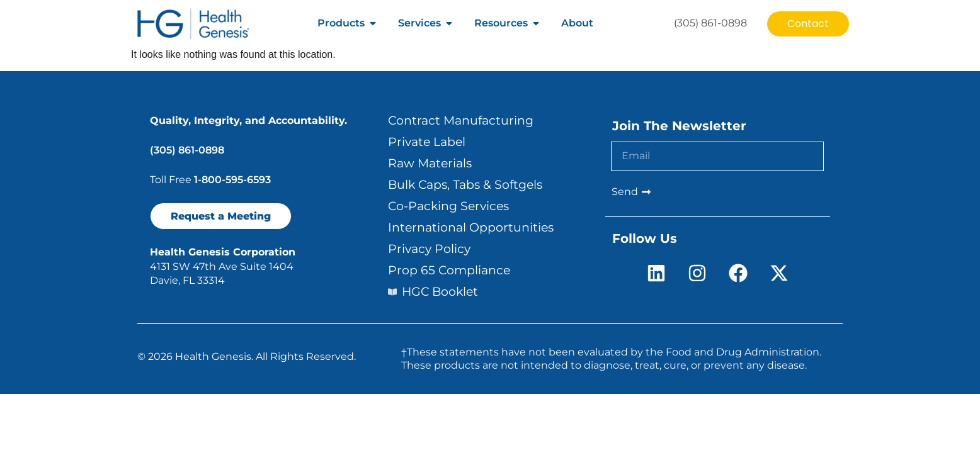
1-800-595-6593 (232, 180)
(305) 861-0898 (187, 150)
